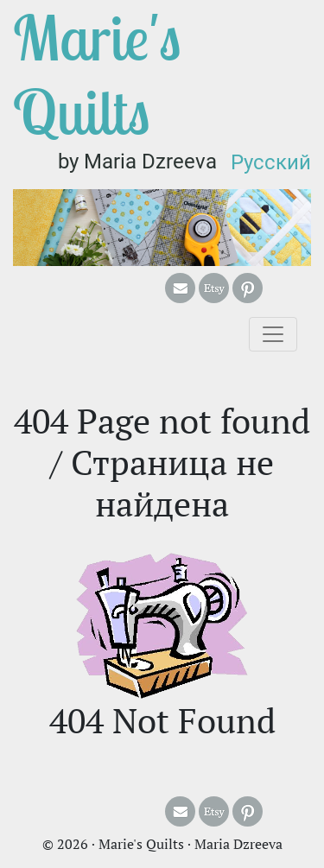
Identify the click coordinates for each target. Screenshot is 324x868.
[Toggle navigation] (273, 334)
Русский (271, 162)
